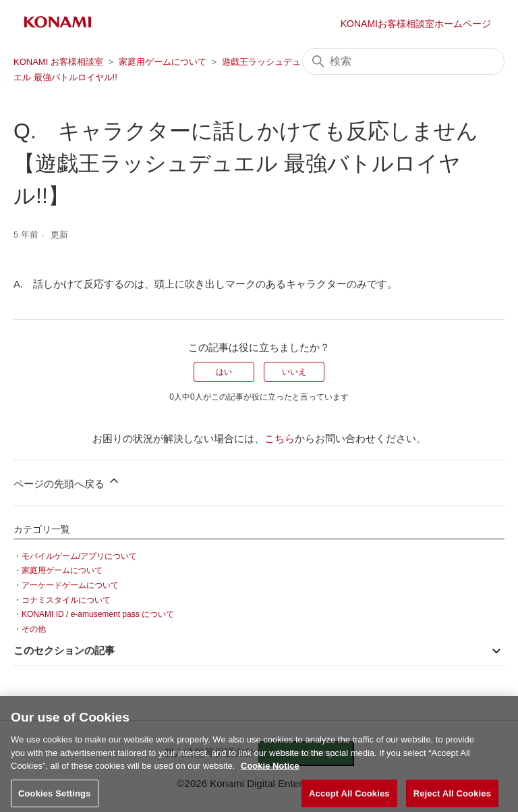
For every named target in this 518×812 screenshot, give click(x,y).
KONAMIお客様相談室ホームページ (416, 24)
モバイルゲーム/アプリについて (79, 556)
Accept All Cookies (349, 797)
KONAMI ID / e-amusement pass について (98, 614)
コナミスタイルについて (66, 600)
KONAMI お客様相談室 (58, 62)
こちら (280, 438)
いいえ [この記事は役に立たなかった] (294, 372)
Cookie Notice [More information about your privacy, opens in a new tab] (270, 770)
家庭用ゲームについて (163, 62)
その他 (34, 629)
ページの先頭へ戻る (67, 482)
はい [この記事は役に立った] (224, 372)
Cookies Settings (55, 797)
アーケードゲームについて (70, 585)
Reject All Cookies (452, 797)
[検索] (403, 61)
